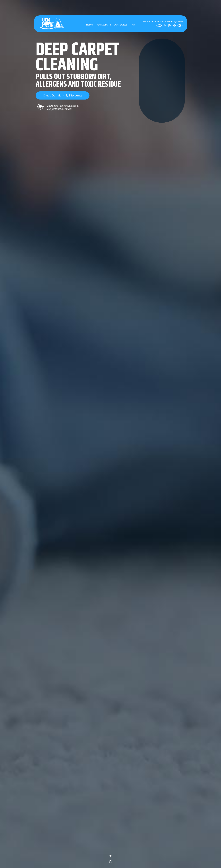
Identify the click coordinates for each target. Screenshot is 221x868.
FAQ (133, 25)
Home (89, 25)
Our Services (121, 25)
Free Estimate (103, 25)
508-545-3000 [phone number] (169, 25)
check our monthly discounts (63, 95)
